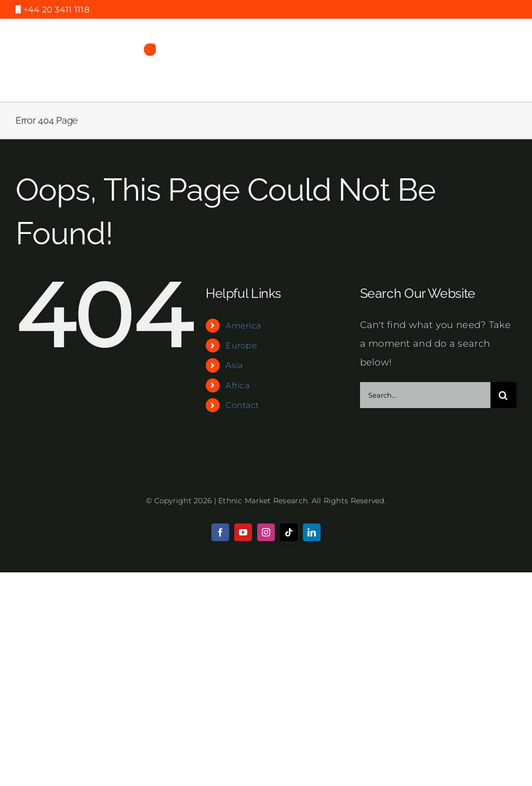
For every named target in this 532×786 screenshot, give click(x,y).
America (243, 326)
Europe (241, 345)
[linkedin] (312, 532)
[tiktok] (289, 532)
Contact (242, 405)
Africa (237, 385)
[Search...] (425, 395)
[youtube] (243, 532)
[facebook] (220, 532)
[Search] (503, 395)
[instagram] (266, 532)
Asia (234, 365)
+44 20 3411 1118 (55, 10)
